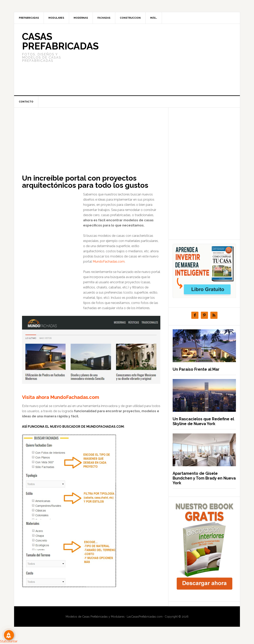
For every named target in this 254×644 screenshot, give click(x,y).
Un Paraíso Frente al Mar (196, 369)
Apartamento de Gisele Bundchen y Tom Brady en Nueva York (204, 478)
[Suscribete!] (9, 635)
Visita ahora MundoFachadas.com (61, 397)
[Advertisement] (157, 60)
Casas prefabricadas (60, 41)
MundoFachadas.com (109, 262)
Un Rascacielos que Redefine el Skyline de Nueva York (203, 421)
